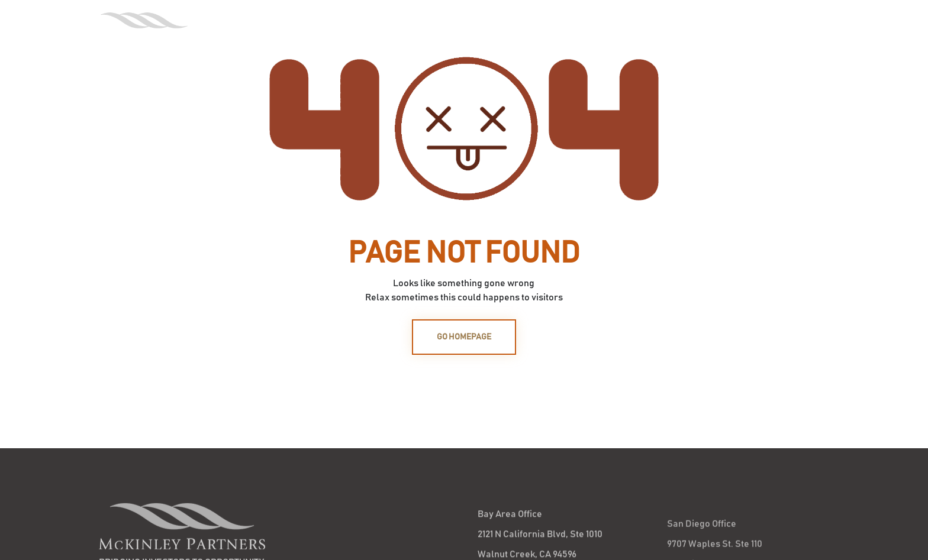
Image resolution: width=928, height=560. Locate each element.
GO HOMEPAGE (464, 337)
